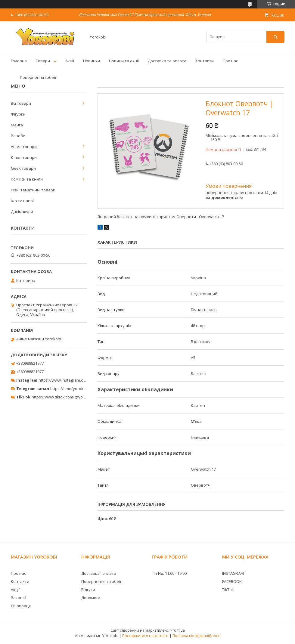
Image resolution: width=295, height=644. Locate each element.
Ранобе (18, 136)
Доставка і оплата (99, 573)
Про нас (230, 61)
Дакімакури (22, 212)
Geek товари (23, 168)
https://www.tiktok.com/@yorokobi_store (69, 397)
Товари (43, 61)
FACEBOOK (232, 581)
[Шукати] (275, 37)
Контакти (205, 61)
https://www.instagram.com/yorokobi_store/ (79, 380)
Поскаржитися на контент (145, 636)
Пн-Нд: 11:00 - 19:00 (169, 573)
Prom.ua (178, 630)
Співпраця (21, 606)
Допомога (91, 598)
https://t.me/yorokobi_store (75, 389)
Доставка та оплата (167, 61)
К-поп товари (24, 157)
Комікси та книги (27, 179)
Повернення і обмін (39, 77)
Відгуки (88, 590)
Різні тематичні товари (33, 190)
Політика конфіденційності (196, 636)
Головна (19, 61)
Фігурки (18, 114)
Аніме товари (24, 147)
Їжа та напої (22, 201)
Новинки (92, 61)
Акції (70, 61)
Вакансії (19, 598)
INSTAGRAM (233, 573)
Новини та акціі (124, 61)
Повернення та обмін (102, 581)
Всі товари (21, 103)
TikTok (228, 590)
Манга (17, 125)
